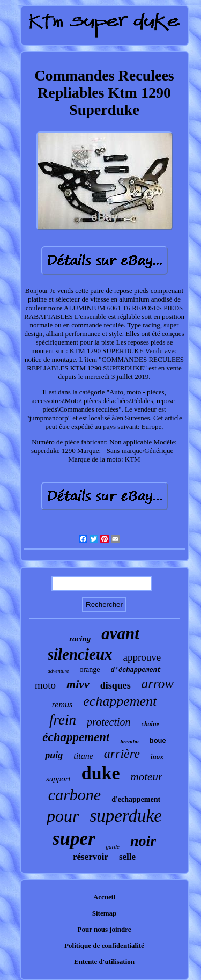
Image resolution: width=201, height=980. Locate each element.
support (58, 779)
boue (158, 740)
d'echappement (136, 799)
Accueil (104, 897)
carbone (75, 795)
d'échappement (136, 670)
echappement (120, 701)
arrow (158, 683)
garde (113, 846)
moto (45, 685)
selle (127, 857)
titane (83, 756)
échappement (76, 737)
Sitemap (105, 913)
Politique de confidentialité (104, 945)
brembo (129, 741)
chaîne (150, 724)
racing (80, 639)
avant (120, 634)
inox (157, 756)
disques (116, 685)
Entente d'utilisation (104, 961)
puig (54, 755)
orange (90, 670)
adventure (58, 671)
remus (62, 704)
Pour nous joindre (105, 929)
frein (63, 720)
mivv (78, 684)
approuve (142, 657)
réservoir (91, 857)
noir (143, 841)
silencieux (80, 654)
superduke (126, 816)
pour (63, 816)
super (74, 839)
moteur (147, 777)
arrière (122, 754)
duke (101, 773)
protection (109, 722)
